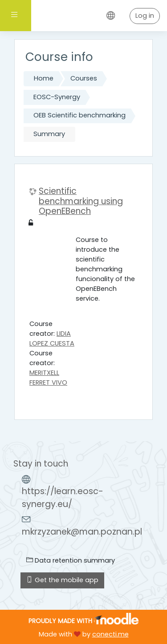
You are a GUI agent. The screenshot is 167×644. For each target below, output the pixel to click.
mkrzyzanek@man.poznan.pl (82, 532)
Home (44, 78)
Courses (84, 78)
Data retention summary (71, 560)
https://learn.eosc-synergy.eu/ (63, 498)
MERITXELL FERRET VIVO (48, 378)
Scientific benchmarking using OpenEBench (81, 201)
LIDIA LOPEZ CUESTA (52, 338)
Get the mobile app (62, 580)
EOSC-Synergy (57, 97)
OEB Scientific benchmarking (79, 115)
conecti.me (110, 634)
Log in (145, 16)
